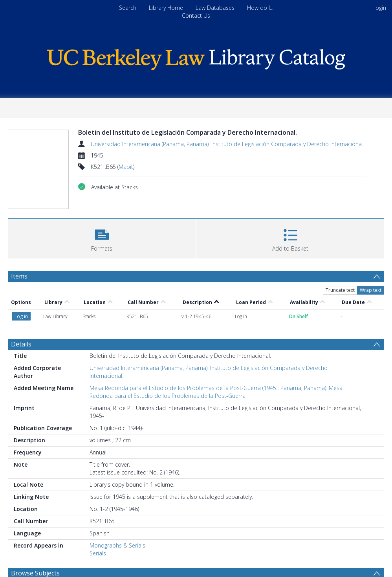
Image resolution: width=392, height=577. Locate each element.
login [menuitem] (380, 8)
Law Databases (215, 8)
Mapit (126, 167)
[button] (102, 238)
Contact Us (196, 16)
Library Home (166, 8)
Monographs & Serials (117, 545)
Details (21, 344)
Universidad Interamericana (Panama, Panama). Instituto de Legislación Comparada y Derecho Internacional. (227, 144)
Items (19, 276)
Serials (98, 553)
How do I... (260, 8)
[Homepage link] (196, 58)
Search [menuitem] (128, 8)
